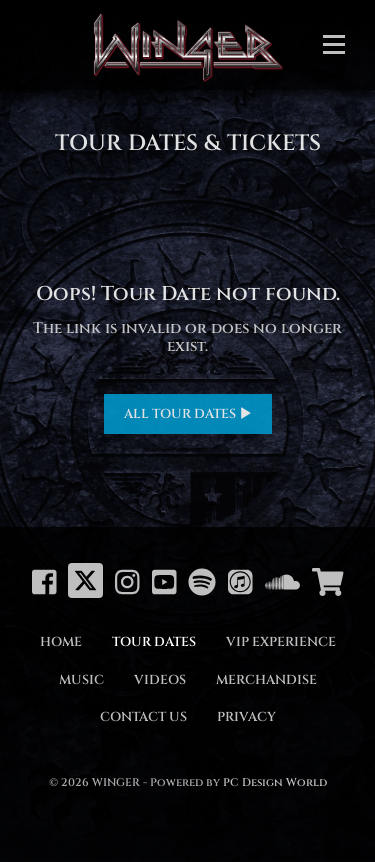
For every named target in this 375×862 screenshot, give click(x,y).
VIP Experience (281, 642)
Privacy (246, 717)
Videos (160, 680)
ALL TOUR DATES (188, 414)
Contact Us (143, 717)
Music (81, 680)
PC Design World (275, 782)
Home (61, 642)
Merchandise (266, 680)
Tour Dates (154, 642)
